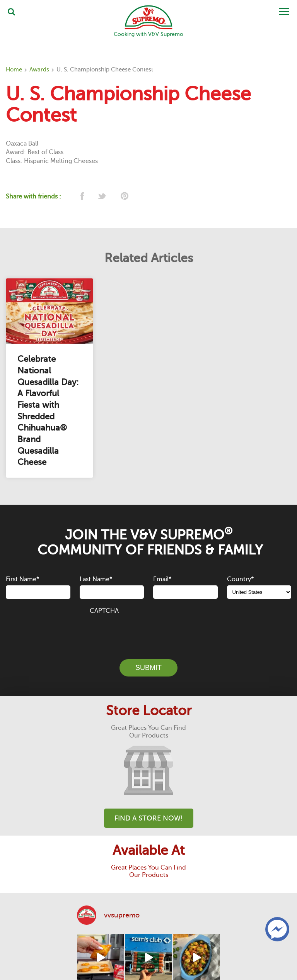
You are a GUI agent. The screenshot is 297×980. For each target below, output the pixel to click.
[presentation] (148, 632)
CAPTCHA (104, 611)
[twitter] (103, 197)
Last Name (96, 579)
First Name (22, 579)
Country (240, 579)
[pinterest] (124, 197)
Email (162, 579)
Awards (39, 70)
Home (14, 70)
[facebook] (81, 197)
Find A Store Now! (149, 818)
